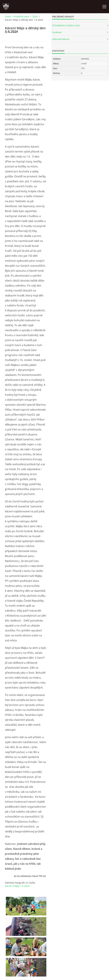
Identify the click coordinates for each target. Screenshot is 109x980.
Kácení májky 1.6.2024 (17, 886)
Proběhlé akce (21, 16)
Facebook (57, 32)
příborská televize (61, 39)
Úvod (8, 16)
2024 (35, 16)
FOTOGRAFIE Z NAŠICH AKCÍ (66, 25)
